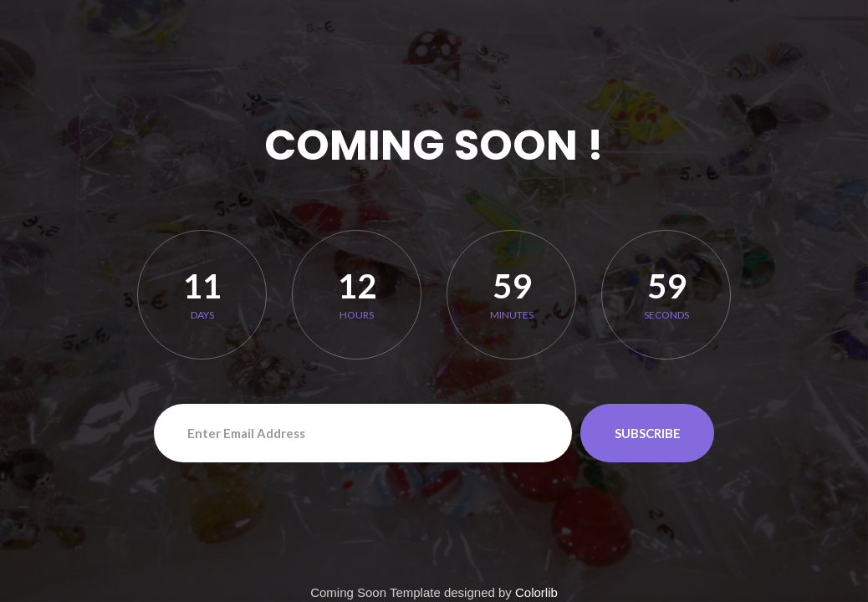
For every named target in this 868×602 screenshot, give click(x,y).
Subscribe (648, 433)
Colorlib (536, 592)
